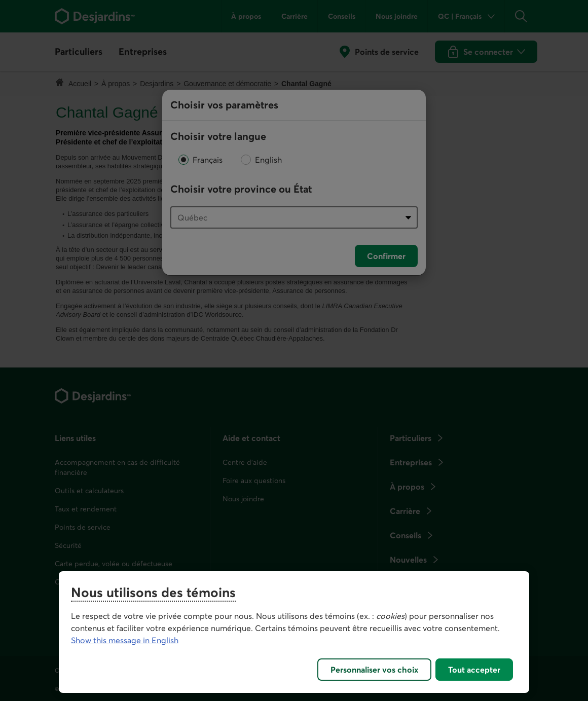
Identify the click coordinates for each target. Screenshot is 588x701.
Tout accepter (474, 670)
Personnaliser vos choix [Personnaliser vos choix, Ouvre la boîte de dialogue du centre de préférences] (374, 670)
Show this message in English (125, 640)
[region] (294, 632)
